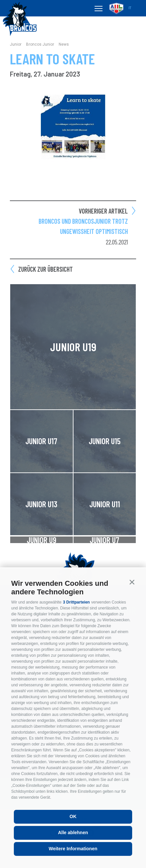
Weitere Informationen (73, 849)
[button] (132, 582)
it (130, 8)
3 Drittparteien (76, 602)
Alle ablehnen (73, 833)
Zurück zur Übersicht (45, 269)
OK (73, 816)
